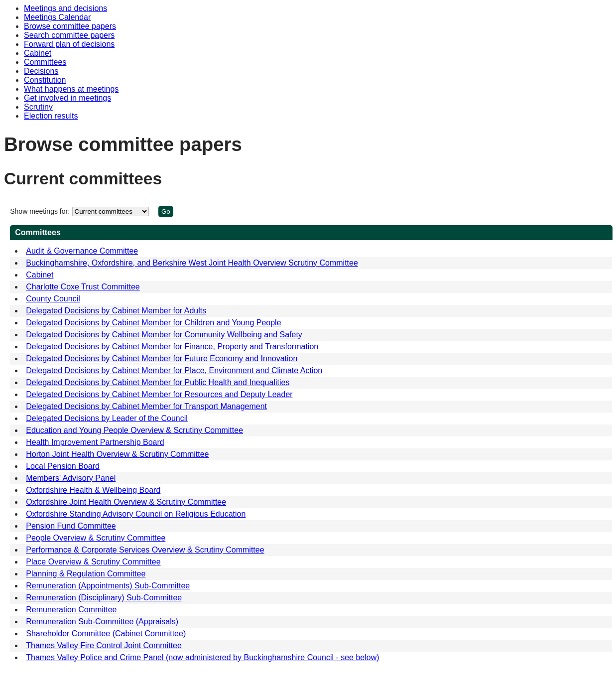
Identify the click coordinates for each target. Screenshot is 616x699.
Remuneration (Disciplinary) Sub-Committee (104, 598)
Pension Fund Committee (71, 526)
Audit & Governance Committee (82, 251)
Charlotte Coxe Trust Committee (83, 287)
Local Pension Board (63, 466)
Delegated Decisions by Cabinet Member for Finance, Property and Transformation (172, 347)
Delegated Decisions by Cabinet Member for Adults (116, 311)
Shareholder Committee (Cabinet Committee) (106, 633)
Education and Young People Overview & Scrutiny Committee (134, 430)
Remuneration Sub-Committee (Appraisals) (102, 622)
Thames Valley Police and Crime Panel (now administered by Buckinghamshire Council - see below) (202, 657)
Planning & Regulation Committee (86, 574)
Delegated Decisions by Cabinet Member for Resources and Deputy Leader (159, 394)
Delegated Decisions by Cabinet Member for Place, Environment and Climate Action (174, 370)
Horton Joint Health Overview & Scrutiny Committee (117, 454)
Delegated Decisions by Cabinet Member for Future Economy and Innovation (162, 358)
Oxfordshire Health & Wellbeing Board (93, 490)
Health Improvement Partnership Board (95, 442)
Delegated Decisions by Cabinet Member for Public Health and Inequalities (158, 382)
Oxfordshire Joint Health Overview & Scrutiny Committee (126, 502)
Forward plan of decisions (69, 44)
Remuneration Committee (71, 610)
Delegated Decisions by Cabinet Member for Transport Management (146, 406)
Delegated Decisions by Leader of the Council (107, 418)
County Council (53, 299)
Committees (45, 62)
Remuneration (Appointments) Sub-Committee (108, 586)
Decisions (41, 71)
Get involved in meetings (67, 98)
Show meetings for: (40, 211)
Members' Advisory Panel (71, 478)
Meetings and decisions (65, 8)
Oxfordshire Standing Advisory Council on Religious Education (136, 514)
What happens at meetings (71, 89)
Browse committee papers (70, 26)
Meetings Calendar (57, 17)
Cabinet (38, 53)
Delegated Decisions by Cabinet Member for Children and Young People (153, 323)
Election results (51, 116)
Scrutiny (38, 107)
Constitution (45, 80)
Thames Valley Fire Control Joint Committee (104, 645)
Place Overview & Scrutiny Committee (93, 562)
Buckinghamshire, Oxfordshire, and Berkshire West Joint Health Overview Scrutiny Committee (192, 263)
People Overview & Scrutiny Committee (96, 538)
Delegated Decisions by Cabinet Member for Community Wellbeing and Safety (164, 335)
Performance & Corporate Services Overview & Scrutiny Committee (145, 550)
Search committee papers (69, 35)
